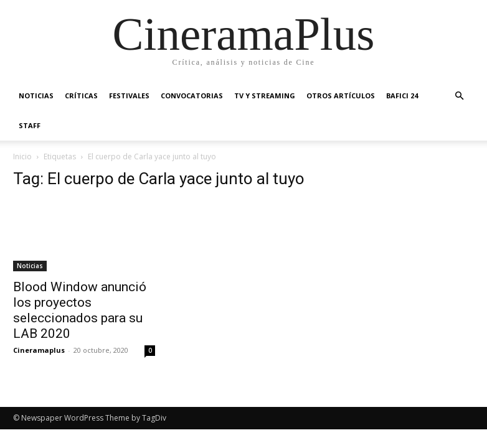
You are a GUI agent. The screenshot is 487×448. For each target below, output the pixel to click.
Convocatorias (192, 96)
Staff (30, 125)
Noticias (36, 96)
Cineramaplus (39, 350)
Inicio (22, 156)
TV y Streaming (265, 96)
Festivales (129, 96)
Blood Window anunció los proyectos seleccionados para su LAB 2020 (80, 310)
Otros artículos (341, 96)
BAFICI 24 (402, 96)
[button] (459, 96)
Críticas (81, 96)
